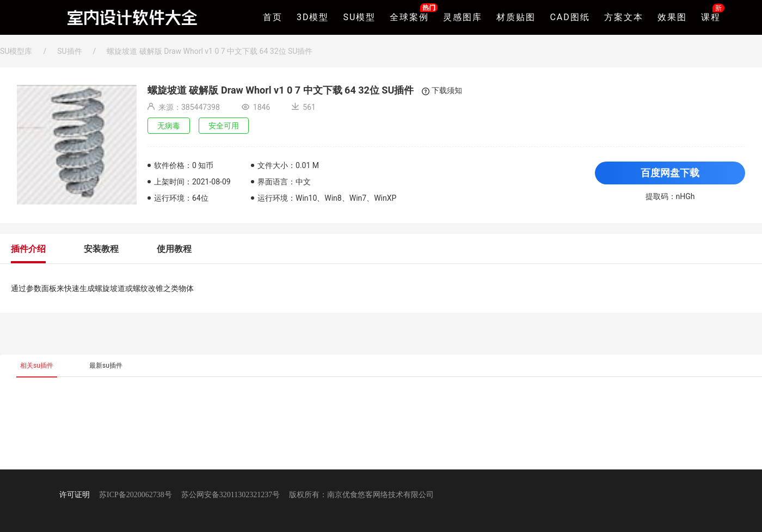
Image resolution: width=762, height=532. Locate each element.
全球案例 (409, 16)
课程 (711, 16)
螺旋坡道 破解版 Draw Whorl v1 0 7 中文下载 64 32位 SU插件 (210, 51)
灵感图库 (463, 17)
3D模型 (313, 17)
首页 (273, 17)
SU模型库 (16, 51)
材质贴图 (516, 17)
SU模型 (360, 17)
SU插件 (69, 51)
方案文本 (624, 17)
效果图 (672, 17)
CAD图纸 (570, 17)
